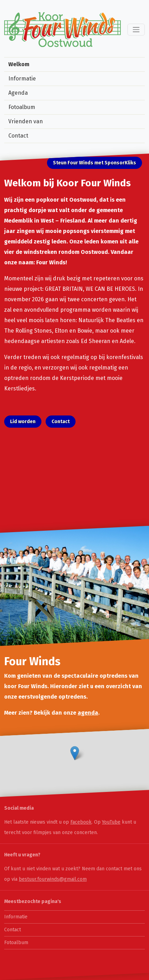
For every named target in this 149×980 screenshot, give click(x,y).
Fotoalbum (22, 107)
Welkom (19, 64)
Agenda (18, 93)
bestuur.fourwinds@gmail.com (53, 879)
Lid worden (23, 422)
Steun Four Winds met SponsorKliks (95, 163)
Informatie (22, 79)
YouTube (111, 822)
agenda (88, 713)
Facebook (81, 822)
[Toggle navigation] (136, 30)
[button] (75, 753)
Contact (18, 136)
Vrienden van (26, 121)
